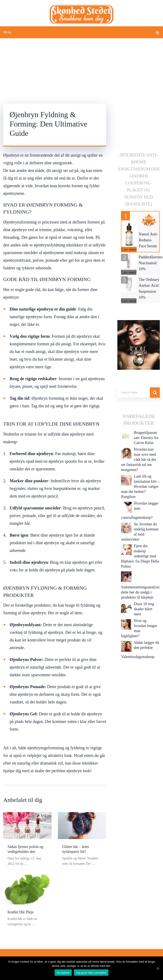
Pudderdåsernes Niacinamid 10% (151, 263)
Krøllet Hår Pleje (20, 912)
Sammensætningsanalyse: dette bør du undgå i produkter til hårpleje (141, 592)
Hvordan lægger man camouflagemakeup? (140, 510)
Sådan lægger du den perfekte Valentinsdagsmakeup (140, 650)
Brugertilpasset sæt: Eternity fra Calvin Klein (146, 438)
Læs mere (129, 249)
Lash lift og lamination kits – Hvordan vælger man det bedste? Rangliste (140, 486)
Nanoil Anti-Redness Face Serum (148, 240)
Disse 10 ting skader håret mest (144, 609)
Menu (7, 32)
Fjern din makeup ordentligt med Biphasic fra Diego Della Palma (140, 556)
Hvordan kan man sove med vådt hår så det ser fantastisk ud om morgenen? (138, 460)
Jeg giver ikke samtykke (91, 973)
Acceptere (63, 973)
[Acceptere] (158, 968)
